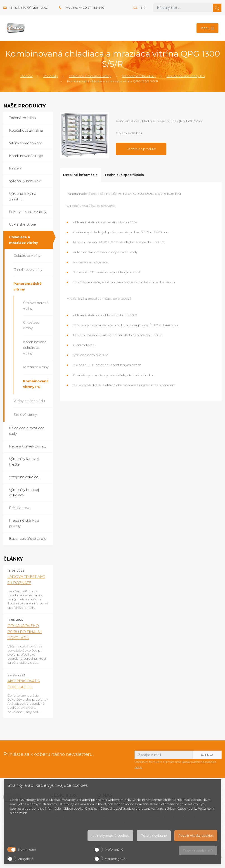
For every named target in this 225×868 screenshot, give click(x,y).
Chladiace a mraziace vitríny (90, 76)
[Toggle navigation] (207, 28)
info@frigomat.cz (34, 7)
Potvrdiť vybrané (154, 836)
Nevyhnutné (27, 849)
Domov (26, 76)
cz (135, 7)
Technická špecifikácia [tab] (124, 175)
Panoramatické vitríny (139, 76)
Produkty (51, 76)
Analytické (26, 859)
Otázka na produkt (141, 149)
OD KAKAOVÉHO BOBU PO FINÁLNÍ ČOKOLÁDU (25, 632)
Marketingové (115, 859)
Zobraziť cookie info (198, 851)
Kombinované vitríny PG (186, 76)
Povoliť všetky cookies (196, 836)
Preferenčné (114, 849)
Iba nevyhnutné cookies (110, 836)
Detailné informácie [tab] (80, 175)
